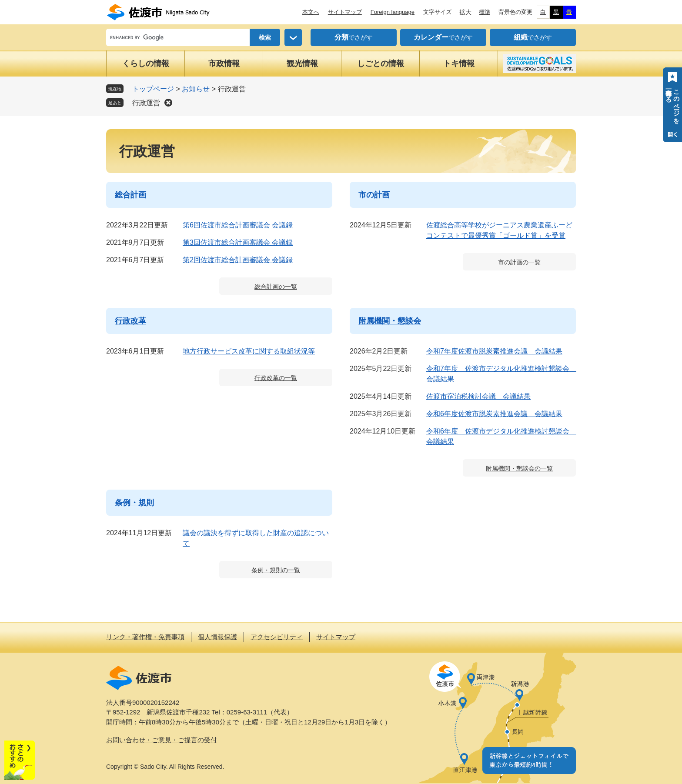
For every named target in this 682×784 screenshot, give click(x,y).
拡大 (465, 12)
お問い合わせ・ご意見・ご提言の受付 (162, 740)
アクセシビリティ (277, 637)
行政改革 (130, 321)
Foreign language (393, 12)
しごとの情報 (381, 63)
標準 (485, 12)
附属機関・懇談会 (390, 321)
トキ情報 (459, 63)
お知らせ (196, 89)
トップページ (153, 89)
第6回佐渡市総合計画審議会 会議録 (238, 225)
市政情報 (224, 63)
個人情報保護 (217, 637)
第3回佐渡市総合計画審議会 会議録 (238, 242)
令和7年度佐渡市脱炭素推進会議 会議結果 (494, 351)
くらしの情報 (146, 63)
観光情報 (302, 63)
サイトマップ (345, 12)
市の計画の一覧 (519, 262)
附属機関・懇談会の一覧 (519, 468)
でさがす (354, 37)
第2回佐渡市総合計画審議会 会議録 (238, 260)
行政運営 (146, 103)
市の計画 (374, 195)
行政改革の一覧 (276, 378)
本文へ (311, 12)
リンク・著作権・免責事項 (145, 637)
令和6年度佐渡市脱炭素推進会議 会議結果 (494, 414)
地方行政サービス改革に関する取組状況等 (249, 351)
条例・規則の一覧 (276, 570)
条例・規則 (134, 503)
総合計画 (130, 195)
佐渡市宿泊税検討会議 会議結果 (478, 396)
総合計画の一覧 (276, 287)
